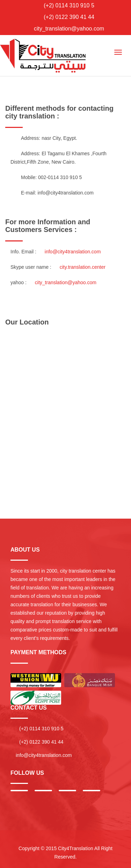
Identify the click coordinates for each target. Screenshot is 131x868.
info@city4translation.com (65, 193)
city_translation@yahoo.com (69, 29)
